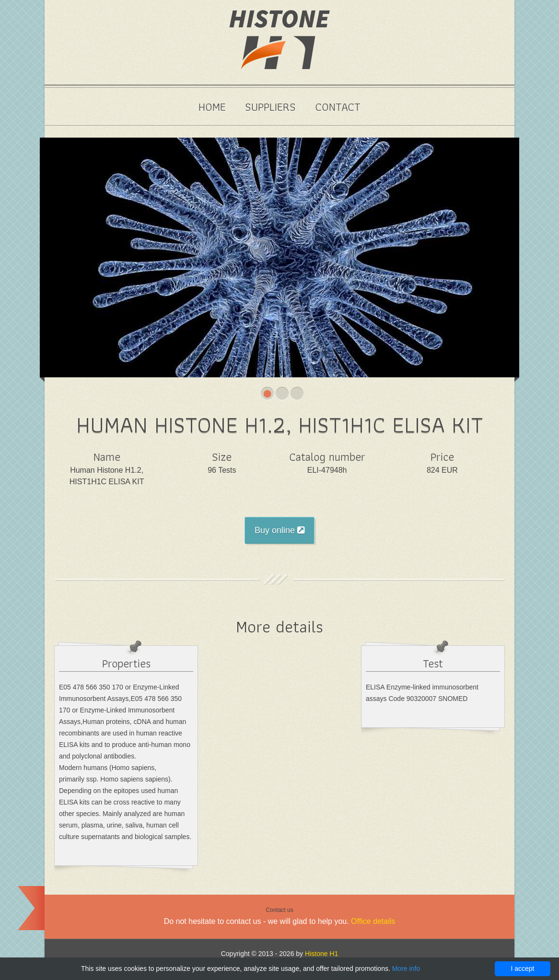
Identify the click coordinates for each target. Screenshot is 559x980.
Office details (373, 921)
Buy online (279, 530)
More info (406, 968)
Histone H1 (321, 954)
